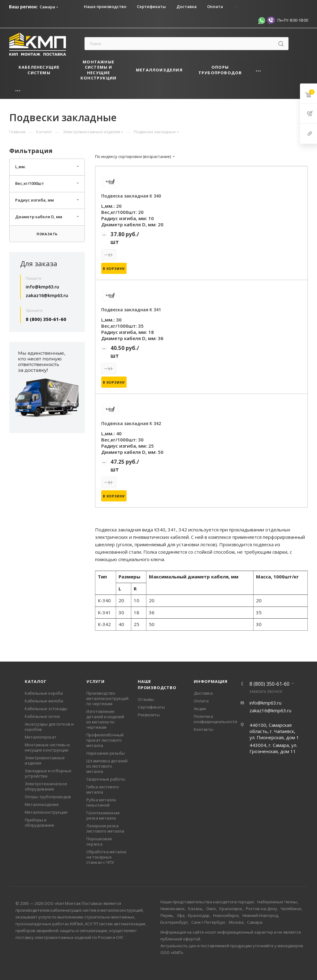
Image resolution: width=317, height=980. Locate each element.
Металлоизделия (42, 804)
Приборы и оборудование (39, 822)
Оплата (201, 701)
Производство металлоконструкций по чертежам (107, 698)
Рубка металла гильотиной (101, 802)
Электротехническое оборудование (46, 786)
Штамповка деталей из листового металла (107, 766)
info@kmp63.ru (42, 287)
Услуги (96, 681)
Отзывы (146, 699)
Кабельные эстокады (46, 709)
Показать (47, 234)
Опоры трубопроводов (48, 797)
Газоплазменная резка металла (103, 815)
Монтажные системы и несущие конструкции (47, 747)
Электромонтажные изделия (45, 760)
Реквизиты (149, 715)
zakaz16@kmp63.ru (47, 295)
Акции (200, 709)
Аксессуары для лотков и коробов (49, 727)
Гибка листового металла (103, 789)
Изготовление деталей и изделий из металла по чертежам (105, 719)
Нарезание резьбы (106, 753)
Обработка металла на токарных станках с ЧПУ (106, 857)
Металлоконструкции (46, 812)
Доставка (203, 693)
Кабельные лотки (42, 716)
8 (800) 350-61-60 (46, 319)
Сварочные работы (106, 779)
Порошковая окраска (99, 841)
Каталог (36, 681)
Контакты (204, 729)
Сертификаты (151, 707)
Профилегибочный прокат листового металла (105, 740)
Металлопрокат (41, 737)
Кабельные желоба (44, 701)
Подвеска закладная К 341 (131, 310)
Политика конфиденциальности (215, 719)
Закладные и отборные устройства (48, 773)
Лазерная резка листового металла (105, 828)
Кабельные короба (44, 693)
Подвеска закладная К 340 (131, 196)
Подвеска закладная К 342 (131, 423)
